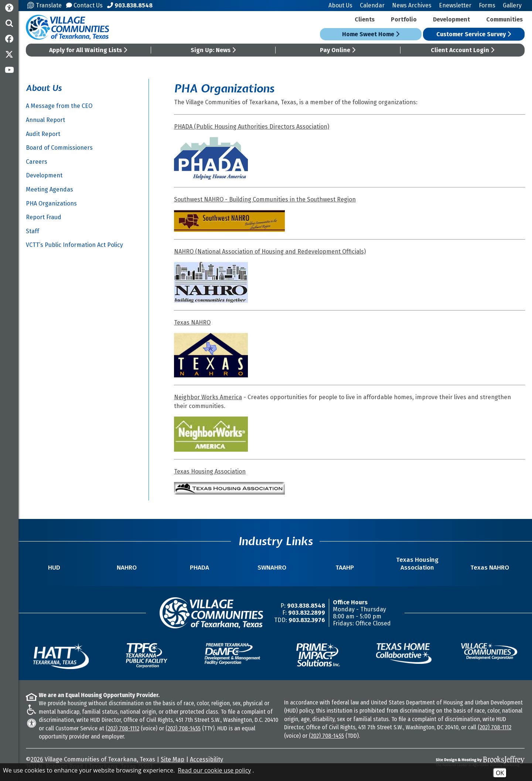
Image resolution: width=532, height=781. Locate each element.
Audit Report (43, 134)
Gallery (512, 5)
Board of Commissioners (59, 148)
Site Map (173, 759)
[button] (9, 23)
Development (451, 19)
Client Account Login (463, 50)
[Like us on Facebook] (9, 39)
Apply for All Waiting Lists (88, 50)
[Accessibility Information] (9, 8)
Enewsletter (455, 5)
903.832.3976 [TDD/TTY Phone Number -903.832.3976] (307, 620)
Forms (487, 5)
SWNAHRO (272, 568)
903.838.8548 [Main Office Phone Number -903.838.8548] (306, 606)
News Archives (412, 5)
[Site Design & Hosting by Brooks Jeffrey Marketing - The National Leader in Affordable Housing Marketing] (463, 761)
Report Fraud (44, 217)
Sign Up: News (213, 50)
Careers (37, 162)
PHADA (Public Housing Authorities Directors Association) (252, 127)
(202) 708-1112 (122, 728)
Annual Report (45, 120)
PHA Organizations (51, 203)
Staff (33, 231)
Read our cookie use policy (214, 770)
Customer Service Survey (474, 34)
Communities (504, 19)
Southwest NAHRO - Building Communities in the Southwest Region (265, 199)
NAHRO (127, 568)
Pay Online (338, 50)
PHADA (199, 568)
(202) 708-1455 (183, 728)
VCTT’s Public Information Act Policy (74, 245)
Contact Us (84, 5)
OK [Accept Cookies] (500, 773)
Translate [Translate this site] (45, 5)
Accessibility (207, 759)
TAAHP (345, 568)
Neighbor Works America (208, 397)
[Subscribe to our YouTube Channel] (9, 70)
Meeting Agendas (50, 189)
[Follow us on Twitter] (9, 54)
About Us (340, 5)
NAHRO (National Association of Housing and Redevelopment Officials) (270, 252)
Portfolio (404, 19)
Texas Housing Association (210, 471)
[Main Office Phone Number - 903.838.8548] (130, 5)
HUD (54, 568)
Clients (365, 19)
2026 (37, 759)
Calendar (372, 5)
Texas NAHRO (192, 322)
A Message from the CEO (59, 106)
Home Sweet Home (371, 34)
